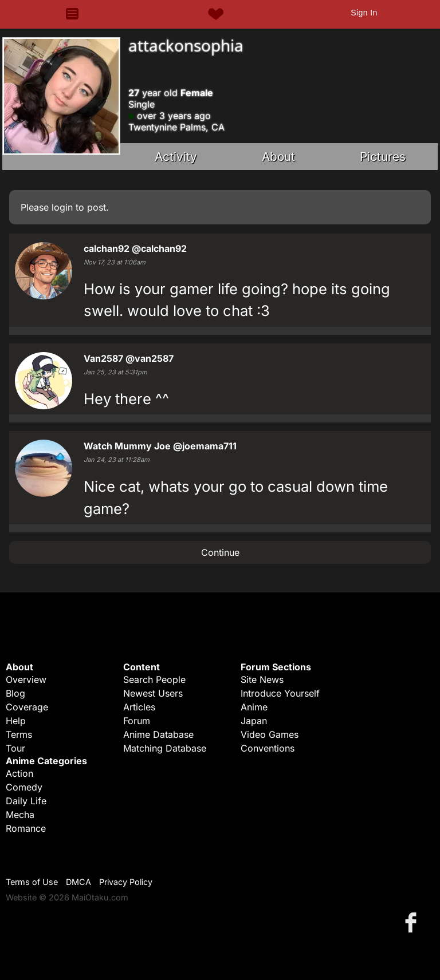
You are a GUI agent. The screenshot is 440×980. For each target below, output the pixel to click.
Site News (262, 679)
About (278, 157)
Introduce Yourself (280, 693)
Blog (15, 693)
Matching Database (165, 748)
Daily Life (26, 801)
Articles (139, 707)
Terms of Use (32, 882)
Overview (26, 679)
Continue (220, 552)
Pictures (383, 157)
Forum (137, 721)
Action (19, 773)
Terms (19, 734)
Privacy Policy (126, 882)
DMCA (78, 882)
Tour (15, 748)
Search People (154, 679)
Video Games (270, 734)
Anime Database (158, 734)
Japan (254, 721)
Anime (254, 707)
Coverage (27, 707)
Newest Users (153, 693)
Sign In (364, 13)
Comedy (24, 787)
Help (16, 721)
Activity (176, 157)
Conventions (268, 748)
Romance (26, 828)
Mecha (20, 815)
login (62, 207)
